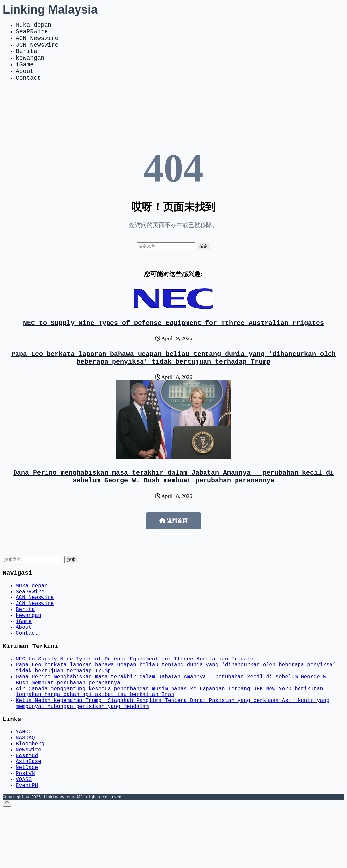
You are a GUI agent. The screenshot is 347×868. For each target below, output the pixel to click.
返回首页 (173, 539)
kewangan (30, 65)
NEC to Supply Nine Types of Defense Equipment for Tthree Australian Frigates (173, 336)
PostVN (25, 829)
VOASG (24, 836)
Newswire (29, 800)
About (25, 81)
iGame (25, 73)
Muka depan (34, 26)
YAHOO (24, 778)
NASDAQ (25, 786)
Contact (28, 89)
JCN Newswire (37, 49)
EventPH (27, 844)
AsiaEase (29, 815)
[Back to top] (7, 862)
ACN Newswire (37, 42)
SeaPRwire (32, 34)
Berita (27, 57)
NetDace (27, 822)
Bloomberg (30, 793)
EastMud (27, 807)
